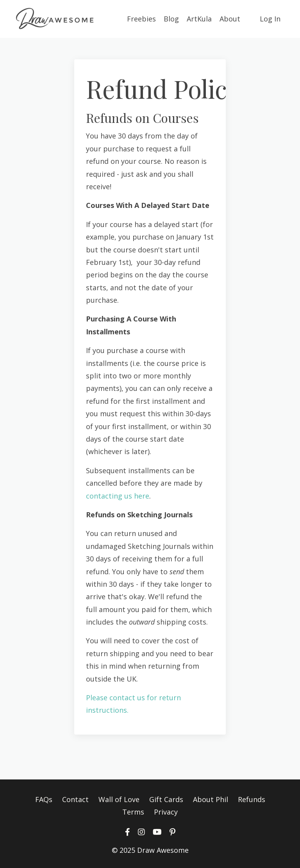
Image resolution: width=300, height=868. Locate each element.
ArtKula (199, 19)
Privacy (166, 812)
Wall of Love (119, 799)
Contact (75, 799)
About (230, 19)
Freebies (141, 19)
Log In (270, 19)
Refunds (252, 799)
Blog (171, 19)
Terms (133, 812)
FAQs (44, 799)
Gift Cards (166, 799)
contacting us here (118, 496)
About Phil (211, 799)
